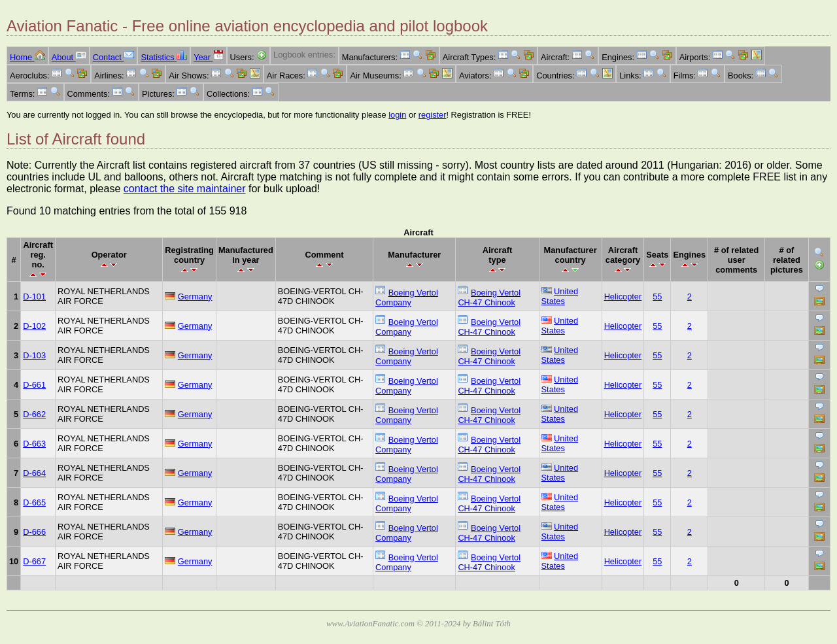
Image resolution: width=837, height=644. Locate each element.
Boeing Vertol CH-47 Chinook (489, 297)
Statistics (164, 57)
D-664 (34, 473)
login (397, 115)
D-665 (34, 502)
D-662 (34, 414)
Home (27, 57)
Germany (195, 297)
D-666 (34, 532)
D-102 (34, 326)
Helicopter (623, 297)
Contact (114, 57)
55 (657, 297)
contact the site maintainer (185, 189)
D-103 (34, 355)
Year (208, 57)
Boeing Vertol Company (407, 297)
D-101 (34, 297)
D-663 (34, 444)
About (69, 57)
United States (560, 296)
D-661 (34, 385)
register (433, 115)
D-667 (34, 561)
